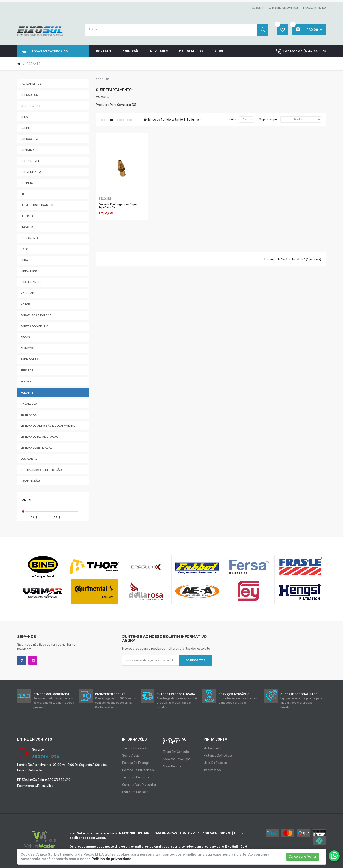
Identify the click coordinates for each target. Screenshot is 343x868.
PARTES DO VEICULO (34, 326)
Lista (130, 119)
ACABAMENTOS (31, 84)
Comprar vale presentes (139, 785)
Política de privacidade (139, 770)
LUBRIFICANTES (31, 282)
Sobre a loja (131, 756)
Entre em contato (135, 792)
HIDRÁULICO (29, 271)
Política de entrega (136, 763)
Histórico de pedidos (218, 756)
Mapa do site (172, 766)
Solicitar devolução (177, 759)
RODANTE (34, 64)
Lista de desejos (215, 763)
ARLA (24, 117)
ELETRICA (27, 216)
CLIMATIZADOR (30, 150)
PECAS (25, 337)
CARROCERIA (29, 139)
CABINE (26, 128)
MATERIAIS (28, 293)
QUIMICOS (27, 348)
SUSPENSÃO (29, 459)
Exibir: (233, 119)
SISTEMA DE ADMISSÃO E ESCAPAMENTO (48, 426)
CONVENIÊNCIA (31, 172)
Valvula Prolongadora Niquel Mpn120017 (119, 208)
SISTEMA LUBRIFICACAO (37, 448)
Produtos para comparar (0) (116, 105)
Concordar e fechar (303, 857)
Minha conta (212, 748)
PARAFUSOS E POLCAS (36, 315)
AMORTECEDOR (31, 106)
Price (27, 500)
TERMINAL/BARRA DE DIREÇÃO (41, 470)
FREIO (24, 249)
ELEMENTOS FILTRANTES (37, 205)
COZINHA (27, 183)
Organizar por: (269, 119)
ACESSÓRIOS (29, 95)
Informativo (212, 770)
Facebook (22, 660)
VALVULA (102, 97)
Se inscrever (196, 660)
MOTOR (25, 304)
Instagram (33, 660)
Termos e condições (137, 777)
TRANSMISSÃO (30, 481)
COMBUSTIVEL (30, 161)
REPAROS (27, 370)
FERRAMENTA (30, 238)
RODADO (26, 382)
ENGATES (27, 227)
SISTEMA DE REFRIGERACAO (39, 437)
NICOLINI (105, 201)
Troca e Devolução (135, 748)
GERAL (25, 260)
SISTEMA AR (29, 415)
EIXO (24, 194)
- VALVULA (29, 404)
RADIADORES (29, 359)
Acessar (258, 8)
